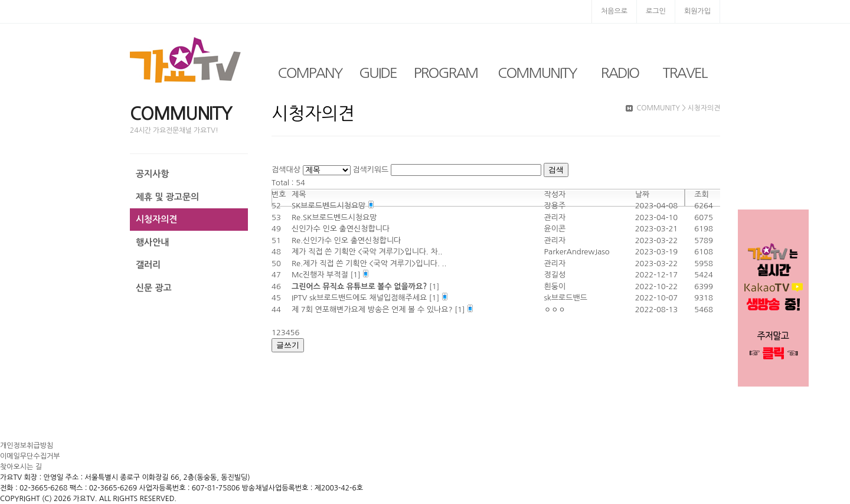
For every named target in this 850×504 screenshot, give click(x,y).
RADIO (620, 73)
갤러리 (148, 265)
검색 (556, 170)
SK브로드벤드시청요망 (330, 206)
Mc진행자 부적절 (321, 275)
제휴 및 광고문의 (167, 197)
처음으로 (614, 11)
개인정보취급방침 (27, 446)
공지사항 (152, 174)
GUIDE (378, 73)
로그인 (656, 11)
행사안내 (152, 242)
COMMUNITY (537, 73)
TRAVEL (685, 73)
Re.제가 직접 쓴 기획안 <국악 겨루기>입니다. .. (369, 264)
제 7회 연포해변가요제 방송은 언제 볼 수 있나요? (373, 310)
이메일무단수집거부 (30, 456)
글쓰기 (288, 345)
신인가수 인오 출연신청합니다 (341, 229)
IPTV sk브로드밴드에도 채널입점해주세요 (360, 298)
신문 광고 (154, 288)
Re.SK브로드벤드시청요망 (334, 217)
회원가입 (697, 11)
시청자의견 (157, 219)
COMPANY (310, 73)
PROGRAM (446, 73)
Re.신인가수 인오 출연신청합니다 (346, 240)
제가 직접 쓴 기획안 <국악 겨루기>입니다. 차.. (367, 252)
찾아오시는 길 (21, 467)
